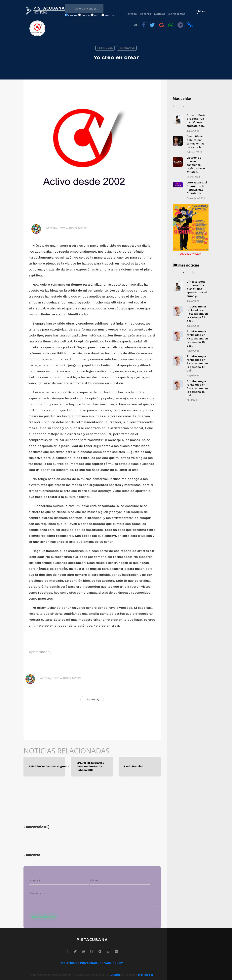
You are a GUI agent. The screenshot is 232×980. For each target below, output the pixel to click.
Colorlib (115, 975)
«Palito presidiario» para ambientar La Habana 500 (90, 767)
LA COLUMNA (105, 48)
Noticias (160, 14)
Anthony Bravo (56, 228)
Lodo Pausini (133, 766)
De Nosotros (177, 14)
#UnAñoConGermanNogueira (44, 766)
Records (145, 14)
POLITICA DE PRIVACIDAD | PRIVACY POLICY (92, 963)
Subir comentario (44, 917)
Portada (131, 14)
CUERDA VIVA (127, 48)
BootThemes (145, 975)
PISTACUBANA (49, 8)
